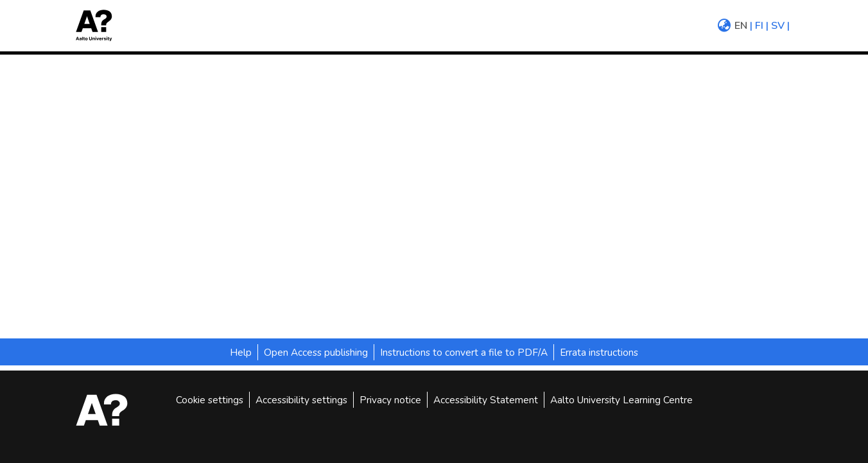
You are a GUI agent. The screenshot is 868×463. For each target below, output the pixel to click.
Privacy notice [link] (390, 400)
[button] (98, 25)
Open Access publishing (316, 352)
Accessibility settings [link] (301, 400)
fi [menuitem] (759, 26)
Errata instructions (599, 352)
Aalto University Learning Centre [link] (621, 400)
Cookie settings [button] (210, 400)
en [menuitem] (741, 26)
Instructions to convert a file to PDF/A (464, 352)
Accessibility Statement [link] (486, 400)
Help (241, 352)
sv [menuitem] (778, 26)
